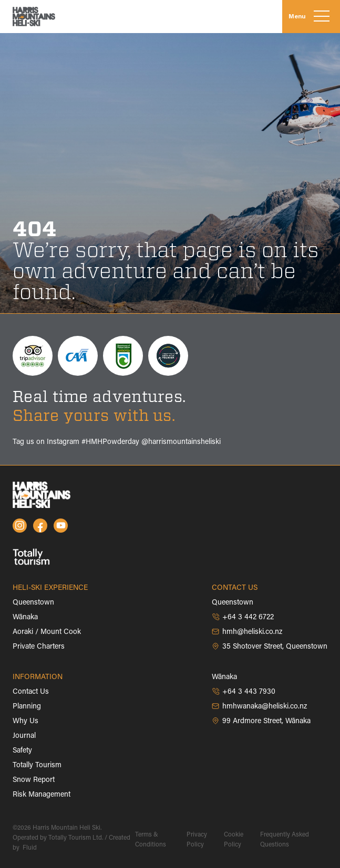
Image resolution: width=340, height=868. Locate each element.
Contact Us (31, 692)
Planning (27, 707)
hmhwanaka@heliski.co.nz (259, 706)
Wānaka (25, 618)
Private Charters (39, 647)
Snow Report (34, 780)
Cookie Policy (234, 840)
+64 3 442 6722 (243, 617)
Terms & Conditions (151, 840)
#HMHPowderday (110, 442)
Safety (22, 751)
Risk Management (42, 795)
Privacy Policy (197, 840)
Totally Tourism (37, 766)
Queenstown (33, 603)
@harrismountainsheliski (181, 442)
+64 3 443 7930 (244, 692)
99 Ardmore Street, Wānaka (261, 721)
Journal (24, 736)
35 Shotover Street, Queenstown (270, 647)
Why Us (25, 722)
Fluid (29, 848)
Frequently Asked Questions (285, 840)
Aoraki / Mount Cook (47, 632)
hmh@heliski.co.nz (247, 632)
